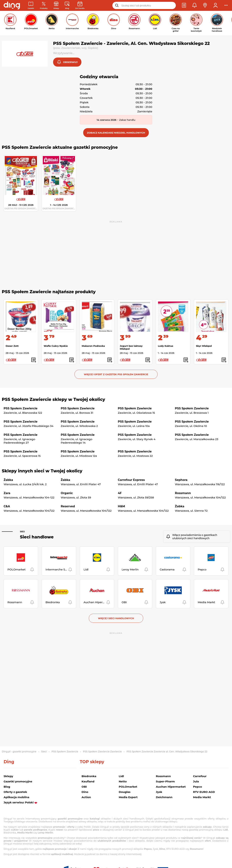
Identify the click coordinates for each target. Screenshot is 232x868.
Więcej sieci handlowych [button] (116, 619)
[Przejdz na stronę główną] (12, 5)
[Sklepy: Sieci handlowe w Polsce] (56, 6)
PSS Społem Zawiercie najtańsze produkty (49, 292)
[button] (184, 5)
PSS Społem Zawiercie (65, 751)
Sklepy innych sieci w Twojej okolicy (42, 471)
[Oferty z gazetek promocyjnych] (44, 6)
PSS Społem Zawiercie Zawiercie (102, 751)
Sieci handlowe (37, 537)
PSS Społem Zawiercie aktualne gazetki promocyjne (60, 148)
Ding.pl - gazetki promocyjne (19, 751)
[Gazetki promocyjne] (31, 6)
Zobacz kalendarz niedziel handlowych (116, 133)
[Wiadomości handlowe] (67, 6)
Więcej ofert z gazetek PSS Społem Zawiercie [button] (116, 375)
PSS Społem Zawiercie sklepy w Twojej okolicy (53, 400)
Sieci (22, 532)
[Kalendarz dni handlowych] (80, 6)
